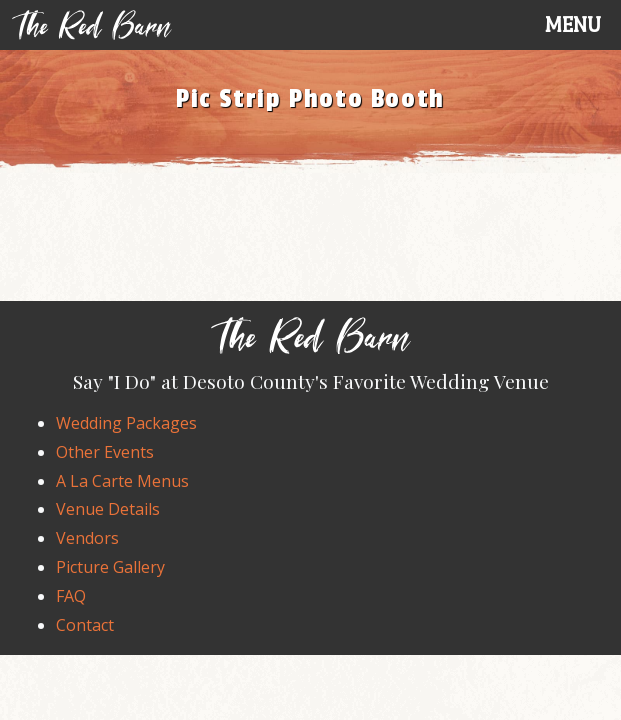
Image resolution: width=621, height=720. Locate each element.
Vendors (87, 538)
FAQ (71, 596)
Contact (85, 625)
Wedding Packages (126, 423)
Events (105, 452)
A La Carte (122, 481)
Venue (108, 509)
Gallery (110, 567)
